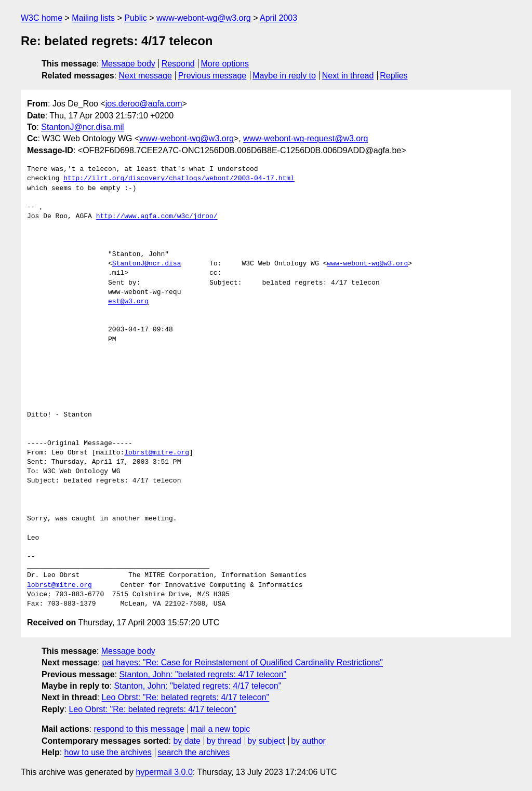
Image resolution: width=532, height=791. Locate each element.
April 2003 (278, 18)
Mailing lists (93, 18)
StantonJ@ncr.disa (147, 264)
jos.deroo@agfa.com (144, 104)
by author (308, 741)
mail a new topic (221, 729)
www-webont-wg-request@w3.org (305, 138)
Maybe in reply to (284, 76)
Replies (394, 76)
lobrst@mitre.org (157, 453)
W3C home (42, 18)
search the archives (194, 752)
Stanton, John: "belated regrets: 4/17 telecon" (203, 674)
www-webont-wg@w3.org (204, 18)
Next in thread (348, 76)
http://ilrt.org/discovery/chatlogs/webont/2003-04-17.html (179, 179)
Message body (128, 64)
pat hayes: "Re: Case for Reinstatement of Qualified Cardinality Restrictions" (243, 662)
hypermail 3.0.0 (164, 772)
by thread (224, 741)
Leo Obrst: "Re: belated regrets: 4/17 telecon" (186, 697)
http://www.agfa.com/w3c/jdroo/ (157, 217)
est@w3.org (128, 302)
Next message (145, 76)
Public (136, 18)
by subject (266, 741)
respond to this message (139, 729)
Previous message (212, 76)
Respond (178, 64)
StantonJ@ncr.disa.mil (82, 127)
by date (187, 741)
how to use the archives (108, 752)
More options (225, 64)
